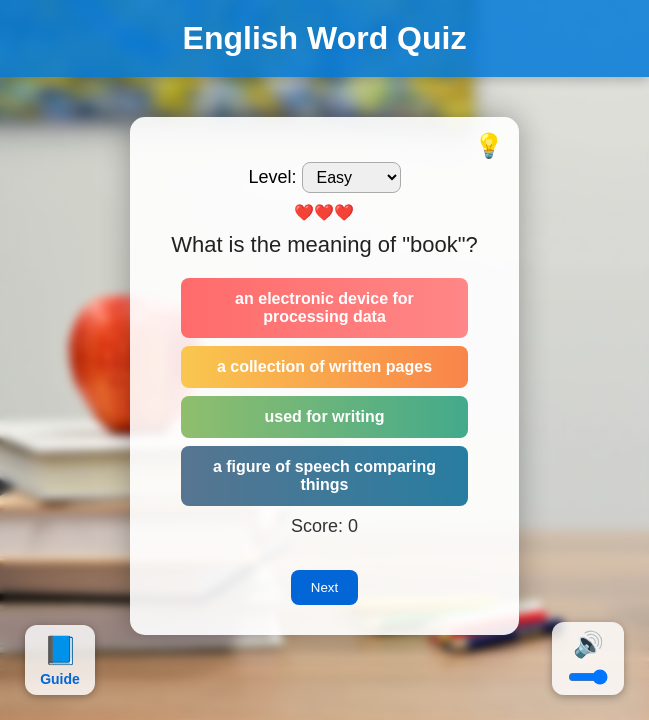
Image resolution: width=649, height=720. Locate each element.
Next (324, 587)
